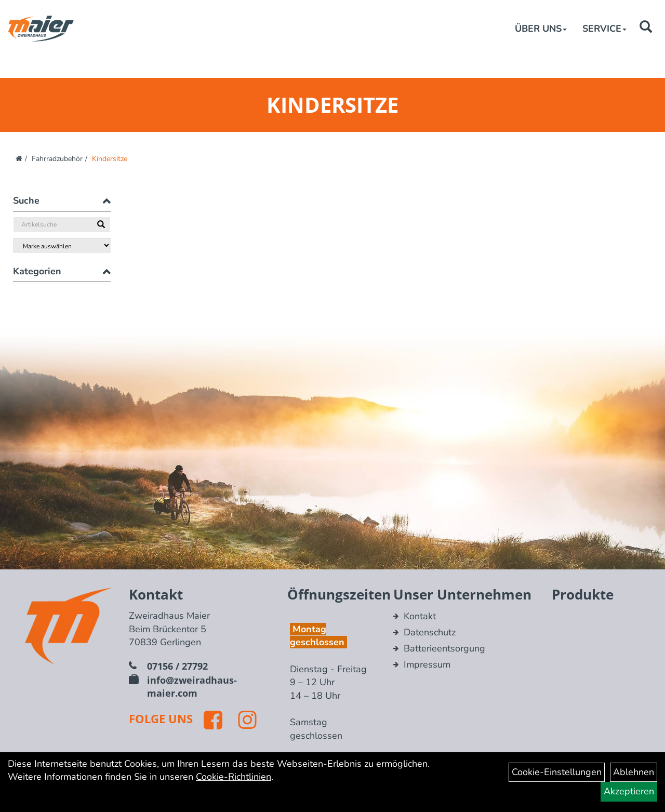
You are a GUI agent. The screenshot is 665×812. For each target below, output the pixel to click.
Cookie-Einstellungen (557, 772)
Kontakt (420, 616)
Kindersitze (110, 159)
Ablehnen (634, 772)
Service (604, 29)
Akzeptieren (629, 791)
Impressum (427, 664)
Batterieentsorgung (444, 648)
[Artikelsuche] (646, 28)
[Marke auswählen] (62, 245)
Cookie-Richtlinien (234, 777)
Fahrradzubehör (57, 159)
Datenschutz (430, 632)
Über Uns (541, 29)
